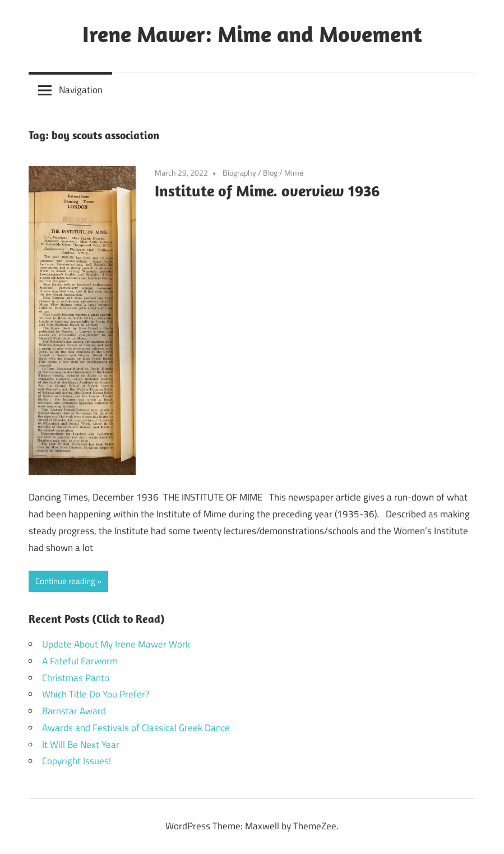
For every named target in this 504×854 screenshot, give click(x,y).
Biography (239, 173)
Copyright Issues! (77, 761)
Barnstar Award (74, 711)
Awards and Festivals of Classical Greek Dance (136, 728)
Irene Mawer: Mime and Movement (252, 34)
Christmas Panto (76, 678)
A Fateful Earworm (80, 661)
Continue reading (65, 581)
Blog (270, 173)
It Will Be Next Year (81, 745)
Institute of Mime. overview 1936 (267, 190)
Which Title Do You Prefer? (96, 694)
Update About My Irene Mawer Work (116, 644)
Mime (294, 173)
